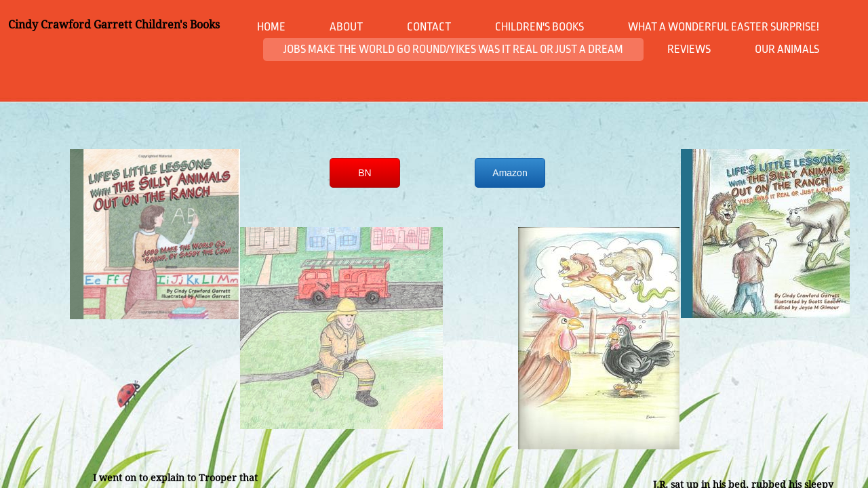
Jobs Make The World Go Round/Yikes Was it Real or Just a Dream (453, 49)
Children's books (539, 27)
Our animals (787, 49)
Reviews (689, 49)
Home (271, 27)
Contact (429, 27)
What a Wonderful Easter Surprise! (724, 27)
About (346, 27)
